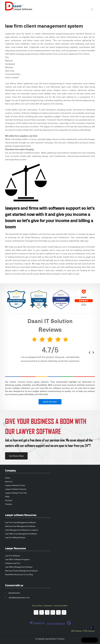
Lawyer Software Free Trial (16, 493)
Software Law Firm (13, 563)
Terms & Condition (61, 606)
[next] (93, 353)
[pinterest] (58, 612)
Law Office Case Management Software (21, 534)
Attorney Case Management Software (20, 526)
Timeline (9, 504)
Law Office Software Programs (17, 559)
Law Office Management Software (19, 567)
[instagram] (64, 612)
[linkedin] (47, 612)
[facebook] (36, 612)
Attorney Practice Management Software (21, 571)
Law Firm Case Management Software (21, 522)
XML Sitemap (76, 631)
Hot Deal (9, 500)
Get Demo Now (16, 456)
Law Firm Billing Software (15, 537)
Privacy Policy (37, 606)
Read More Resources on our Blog (19, 574)
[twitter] (42, 612)
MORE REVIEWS (50, 402)
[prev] (89, 353)
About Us (9, 482)
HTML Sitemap (89, 631)
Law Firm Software (13, 556)
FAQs (7, 497)
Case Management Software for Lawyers (22, 530)
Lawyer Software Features (16, 489)
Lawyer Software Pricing (15, 485)
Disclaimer (48, 606)
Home (8, 478)
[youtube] (53, 612)
